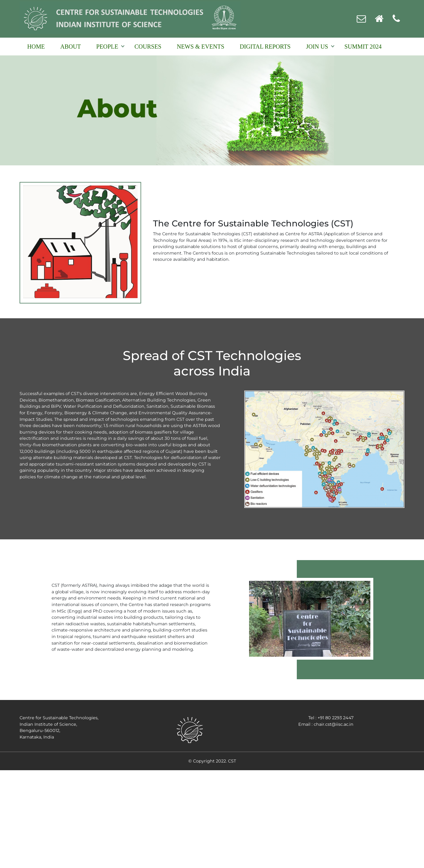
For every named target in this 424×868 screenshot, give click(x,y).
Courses (148, 47)
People (107, 47)
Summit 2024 (363, 47)
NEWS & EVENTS (200, 47)
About (70, 47)
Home (36, 47)
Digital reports (265, 47)
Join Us (317, 47)
